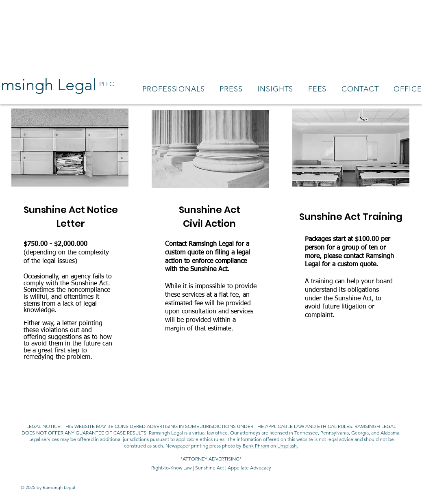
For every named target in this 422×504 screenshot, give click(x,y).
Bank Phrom (256, 446)
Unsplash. (288, 446)
